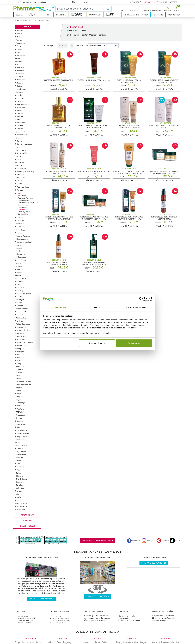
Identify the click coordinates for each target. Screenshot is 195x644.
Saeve (19, 443)
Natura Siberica (23, 330)
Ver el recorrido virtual (98, 596)
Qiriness (19, 418)
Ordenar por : (82, 46)
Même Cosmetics (23, 324)
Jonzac (19, 263)
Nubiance (20, 354)
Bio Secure (21, 64)
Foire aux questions (59, 623)
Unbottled (20, 488)
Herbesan (165, 642)
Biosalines (21, 80)
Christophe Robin (23, 104)
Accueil (17, 20)
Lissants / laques (24, 212)
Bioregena (20, 77)
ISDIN (18, 251)
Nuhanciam (21, 357)
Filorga (20, 184)
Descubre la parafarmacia (41, 599)
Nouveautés (21, 345)
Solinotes (20, 461)
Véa (18, 494)
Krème (19, 275)
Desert (19, 147)
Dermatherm (22, 135)
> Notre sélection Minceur (82, 2)
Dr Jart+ (19, 156)
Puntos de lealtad (24, 623)
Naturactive (174, 642)
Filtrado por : (50, 46)
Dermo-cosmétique (24, 144)
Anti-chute (22, 196)
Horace (20, 233)
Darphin (20, 126)
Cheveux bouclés (24, 200)
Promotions (21, 415)
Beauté (27, 27)
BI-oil (18, 58)
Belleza (19, 15)
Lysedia (20, 306)
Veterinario (158, 15)
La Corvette (21, 278)
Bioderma (21, 71)
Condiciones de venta (127, 616)
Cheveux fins (22, 207)
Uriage (20, 491)
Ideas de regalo (27, 526)
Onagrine (21, 364)
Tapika (19, 388)
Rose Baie (20, 440)
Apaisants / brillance (26, 198)
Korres (19, 272)
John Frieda (22, 260)
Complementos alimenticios (78, 15)
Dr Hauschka (22, 153)
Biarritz (19, 61)
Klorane (20, 269)
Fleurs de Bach (23, 187)
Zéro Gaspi (163, 2)
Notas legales (124, 618)
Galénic (20, 217)
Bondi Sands (21, 89)
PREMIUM (20, 412)
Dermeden (20, 138)
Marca (62, 45)
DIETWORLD (21, 150)
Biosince (20, 83)
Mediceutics (21, 318)
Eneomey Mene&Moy (25, 171)
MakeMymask (22, 309)
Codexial (20, 116)
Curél (18, 120)
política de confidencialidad (129, 621)
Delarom (20, 129)
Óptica (145, 15)
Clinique (20, 113)
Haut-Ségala (21, 230)
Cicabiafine (21, 107)
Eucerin (20, 181)
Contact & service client (60, 621)
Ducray (20, 159)
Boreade (20, 92)
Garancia (20, 224)
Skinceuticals (21, 455)
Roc (18, 427)
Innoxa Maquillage (25, 242)
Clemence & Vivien (24, 382)
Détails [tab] (97, 307)
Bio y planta (61, 15)
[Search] (81, 9)
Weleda (20, 500)
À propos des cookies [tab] (136, 307)
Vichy (19, 497)
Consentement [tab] (59, 307)
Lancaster (20, 287)
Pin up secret (22, 506)
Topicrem (20, 482)
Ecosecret (20, 162)
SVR (18, 464)
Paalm (19, 379)
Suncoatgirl (21, 403)
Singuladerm (21, 452)
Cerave (20, 101)
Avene (19, 49)
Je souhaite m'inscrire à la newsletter (98, 541)
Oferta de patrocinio (26, 621)
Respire (20, 421)
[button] (167, 9)
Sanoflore (21, 449)
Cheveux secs (23, 209)
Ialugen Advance (23, 236)
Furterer (34, 20)
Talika (19, 473)
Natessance (22, 327)
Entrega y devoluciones (60, 618)
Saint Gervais (21, 446)
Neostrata (20, 333)
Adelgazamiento (132, 15)
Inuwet (19, 248)
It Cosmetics (21, 257)
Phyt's (18, 400)
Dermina (20, 141)
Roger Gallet (22, 436)
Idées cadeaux (22, 239)
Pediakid (105, 642)
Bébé (47, 15)
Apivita (19, 40)
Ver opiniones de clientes (154, 563)
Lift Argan (20, 300)
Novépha (20, 349)
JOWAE (19, 266)
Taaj (19, 470)
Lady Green (21, 397)
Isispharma (21, 254)
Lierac (19, 296)
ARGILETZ (20, 367)
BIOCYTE (20, 68)
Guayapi (20, 391)
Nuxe (19, 360)
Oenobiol (143, 642)
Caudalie (20, 98)
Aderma (20, 31)
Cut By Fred (21, 122)
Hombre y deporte (110, 15)
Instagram (149, 541)
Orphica (19, 370)
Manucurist (21, 312)
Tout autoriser (134, 343)
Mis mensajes (23, 616)
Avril (18, 52)
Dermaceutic (21, 132)
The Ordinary (22, 479)
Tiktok (175, 541)
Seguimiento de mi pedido (28, 618)
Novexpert (20, 351)
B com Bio (21, 55)
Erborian (20, 175)
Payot (19, 394)
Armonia (20, 46)
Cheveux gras (23, 205)
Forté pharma (155, 642)
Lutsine (19, 303)
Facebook (134, 541)
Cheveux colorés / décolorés (28, 203)
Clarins (19, 110)
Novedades (134, 2)
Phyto (19, 406)
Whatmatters (22, 503)
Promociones (174, 15)
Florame (20, 190)
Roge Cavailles (23, 433)
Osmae (19, 373)
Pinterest (163, 541)
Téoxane (20, 476)
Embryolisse (21, 168)
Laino (19, 284)
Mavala (20, 315)
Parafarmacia (95, 15)
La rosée (20, 281)
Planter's (20, 409)
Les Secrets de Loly (24, 293)
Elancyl (19, 165)
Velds (18, 376)
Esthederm (20, 178)
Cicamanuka (21, 509)
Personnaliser (97, 343)
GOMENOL (21, 227)
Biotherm (20, 86)
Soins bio (20, 458)
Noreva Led (22, 339)
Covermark (20, 74)
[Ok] (109, 9)
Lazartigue (21, 290)
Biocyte (119, 642)
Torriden (19, 485)
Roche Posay (22, 430)
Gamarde (21, 221)
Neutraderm (21, 336)
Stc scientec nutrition (130, 642)
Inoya (18, 245)
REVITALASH (21, 424)
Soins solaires (23, 214)
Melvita (20, 321)
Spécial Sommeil (149, 2)
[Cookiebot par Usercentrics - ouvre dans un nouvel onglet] (141, 299)
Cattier (20, 95)
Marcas (174, 2)
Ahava (19, 34)
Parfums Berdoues (23, 385)
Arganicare (21, 43)
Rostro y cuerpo (31, 15)
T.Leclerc (20, 467)
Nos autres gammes (25, 342)
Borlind (20, 37)
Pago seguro (56, 616)
